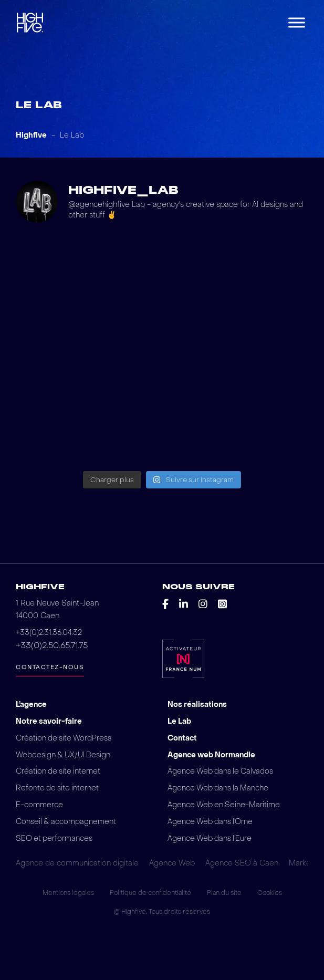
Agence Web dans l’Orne (211, 822)
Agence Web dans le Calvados (221, 772)
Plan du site (224, 894)
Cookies (270, 894)
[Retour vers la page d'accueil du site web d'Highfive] (30, 23)
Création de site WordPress (64, 738)
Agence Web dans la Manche (219, 789)
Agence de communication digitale (77, 864)
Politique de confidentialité (150, 894)
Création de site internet (59, 772)
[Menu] (297, 22)
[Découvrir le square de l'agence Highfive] (222, 604)
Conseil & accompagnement (66, 822)
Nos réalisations (197, 705)
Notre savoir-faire (49, 721)
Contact (182, 738)
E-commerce (39, 805)
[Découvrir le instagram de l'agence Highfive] (203, 604)
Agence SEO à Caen (242, 864)
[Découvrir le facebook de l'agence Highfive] (165, 604)
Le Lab (179, 721)
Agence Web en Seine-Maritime (224, 805)
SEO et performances (55, 839)
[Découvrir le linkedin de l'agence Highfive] (184, 604)
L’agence (32, 705)
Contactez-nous (50, 667)
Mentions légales (68, 894)
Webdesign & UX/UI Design (64, 755)
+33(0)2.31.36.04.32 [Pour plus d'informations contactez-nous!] (49, 633)
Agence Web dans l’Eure (210, 839)
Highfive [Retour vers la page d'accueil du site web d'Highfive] (40, 587)
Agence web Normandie (212, 755)
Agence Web (172, 864)
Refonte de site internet (58, 789)
